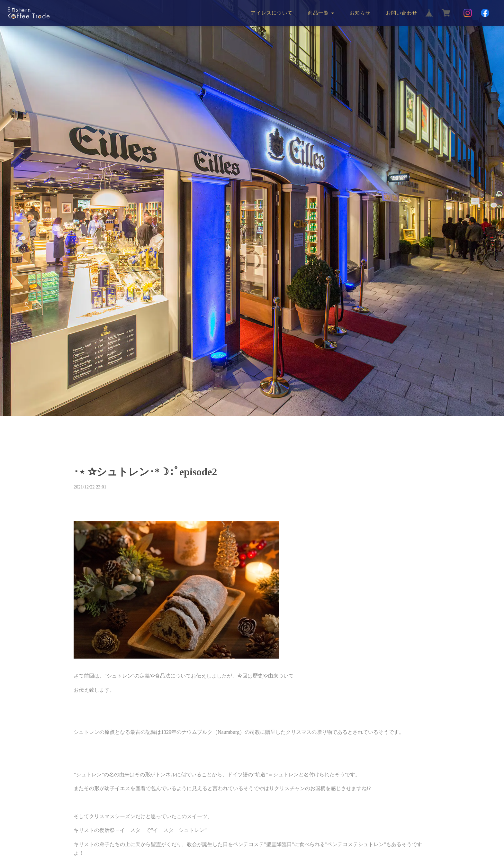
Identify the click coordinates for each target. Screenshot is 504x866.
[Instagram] (468, 13)
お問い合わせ (402, 13)
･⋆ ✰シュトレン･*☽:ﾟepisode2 (145, 472)
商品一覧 (318, 13)
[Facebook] (485, 13)
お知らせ (360, 13)
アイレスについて (272, 13)
